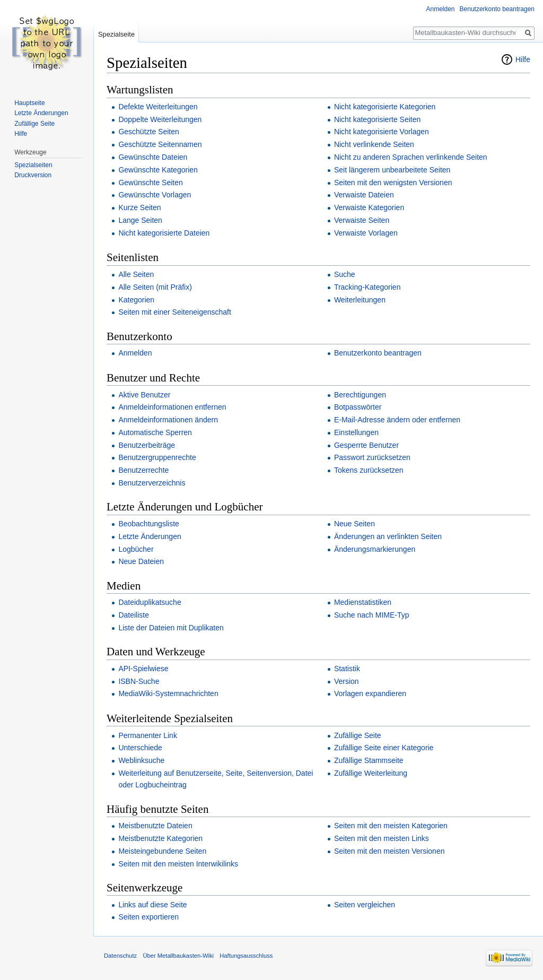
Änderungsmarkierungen (375, 549)
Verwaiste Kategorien (369, 207)
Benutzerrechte (143, 470)
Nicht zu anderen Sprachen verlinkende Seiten (411, 157)
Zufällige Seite (358, 735)
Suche (345, 274)
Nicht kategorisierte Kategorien (385, 107)
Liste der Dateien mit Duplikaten (171, 628)
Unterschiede (140, 748)
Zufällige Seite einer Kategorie (384, 748)
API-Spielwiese (143, 669)
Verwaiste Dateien (364, 195)
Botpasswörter (358, 407)
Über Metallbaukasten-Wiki (178, 956)
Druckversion (33, 175)
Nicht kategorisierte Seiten (377, 119)
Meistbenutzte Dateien (155, 826)
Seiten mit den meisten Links (382, 838)
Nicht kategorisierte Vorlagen (382, 132)
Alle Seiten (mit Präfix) (155, 287)
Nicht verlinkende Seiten (374, 144)
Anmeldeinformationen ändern (168, 420)
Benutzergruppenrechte (157, 457)
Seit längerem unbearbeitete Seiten (392, 170)
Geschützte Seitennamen (160, 144)
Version (347, 681)
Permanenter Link (148, 735)
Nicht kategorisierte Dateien (164, 233)
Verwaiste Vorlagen (366, 233)
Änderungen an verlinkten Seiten (388, 536)
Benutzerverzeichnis (152, 483)
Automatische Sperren (155, 432)
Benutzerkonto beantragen (378, 353)
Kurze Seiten (139, 207)
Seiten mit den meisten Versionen (389, 851)
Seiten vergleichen (365, 905)
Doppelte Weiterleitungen (160, 119)
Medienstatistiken (363, 602)
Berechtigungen (360, 395)
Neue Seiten (354, 524)
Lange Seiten (140, 220)
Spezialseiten (33, 165)
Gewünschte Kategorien (158, 170)
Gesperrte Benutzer (366, 445)
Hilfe (523, 59)
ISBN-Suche (139, 681)
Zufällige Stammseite (369, 760)
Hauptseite (29, 103)
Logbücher (136, 549)
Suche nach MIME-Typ (372, 615)
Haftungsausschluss (246, 956)
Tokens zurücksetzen (369, 470)
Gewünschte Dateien (153, 157)
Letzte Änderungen (150, 536)
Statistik (347, 669)
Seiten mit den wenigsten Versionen (393, 183)
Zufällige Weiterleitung (371, 773)
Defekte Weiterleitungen (158, 107)
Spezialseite (116, 34)
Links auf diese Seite (152, 905)
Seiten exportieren (148, 917)
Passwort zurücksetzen (372, 457)
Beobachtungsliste (148, 524)
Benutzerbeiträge (147, 445)
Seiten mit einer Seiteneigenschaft (174, 312)
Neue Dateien (141, 561)
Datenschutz (120, 956)
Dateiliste (134, 615)
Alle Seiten (136, 274)
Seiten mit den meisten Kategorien (391, 826)
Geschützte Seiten (148, 132)
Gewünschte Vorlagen (155, 195)
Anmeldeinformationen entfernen (172, 407)
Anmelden (135, 353)
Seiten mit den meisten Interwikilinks (178, 864)
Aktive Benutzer (144, 395)
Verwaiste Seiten (362, 220)
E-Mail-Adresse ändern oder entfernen (397, 420)
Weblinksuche (141, 760)
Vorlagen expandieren (370, 693)
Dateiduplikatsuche (150, 602)
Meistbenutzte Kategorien (160, 838)
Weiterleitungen (360, 300)
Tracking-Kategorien (367, 287)
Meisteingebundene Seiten (162, 851)
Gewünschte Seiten (150, 183)
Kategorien (136, 300)
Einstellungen (356, 432)
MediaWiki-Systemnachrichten (168, 693)
